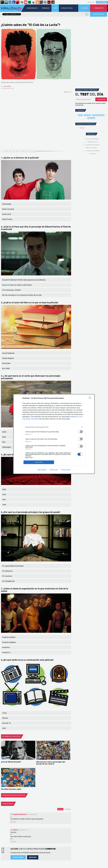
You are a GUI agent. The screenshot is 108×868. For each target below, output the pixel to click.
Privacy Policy (66, 470)
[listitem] (54, 427)
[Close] (90, 398)
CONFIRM (39, 462)
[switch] (80, 432)
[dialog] (54, 434)
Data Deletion (42, 470)
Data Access (54, 470)
